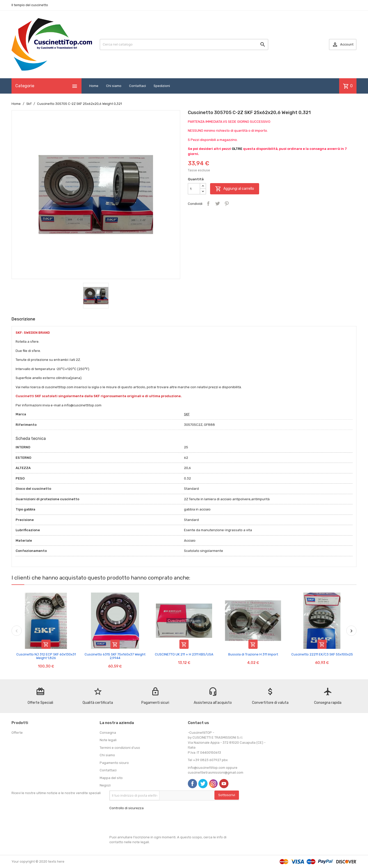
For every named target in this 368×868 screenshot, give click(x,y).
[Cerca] (184, 44)
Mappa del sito (111, 778)
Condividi (208, 204)
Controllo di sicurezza (126, 808)
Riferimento (26, 425)
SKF (187, 414)
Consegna (108, 733)
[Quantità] (194, 189)
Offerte (17, 733)
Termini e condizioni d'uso (120, 748)
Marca (21, 414)
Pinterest (227, 204)
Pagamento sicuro (114, 763)
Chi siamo (114, 86)
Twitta (217, 204)
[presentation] (148, 823)
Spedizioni (162, 86)
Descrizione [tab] (23, 319)
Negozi (105, 785)
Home (94, 86)
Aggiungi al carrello (235, 189)
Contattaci (137, 86)
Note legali (108, 740)
